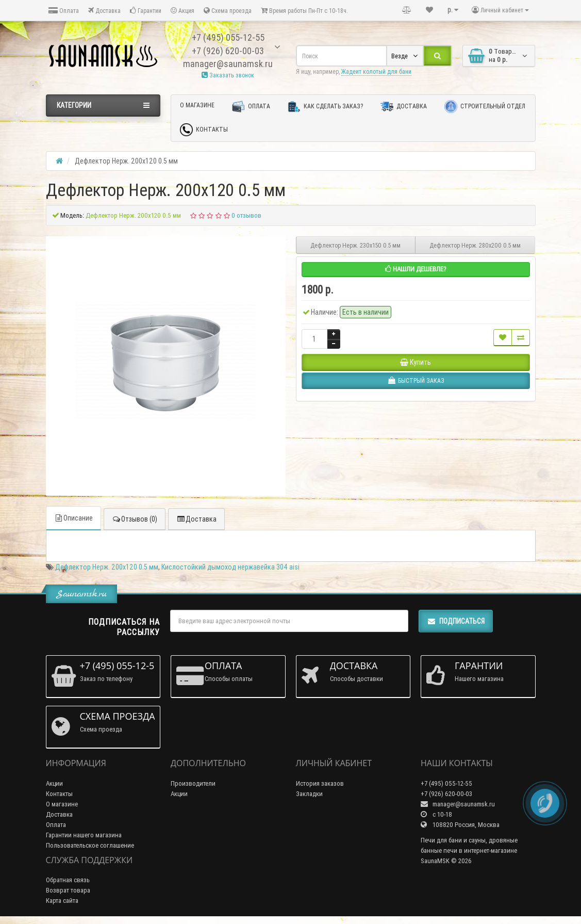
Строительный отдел (485, 107)
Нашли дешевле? (416, 269)
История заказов (320, 783)
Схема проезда (228, 11)
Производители (193, 783)
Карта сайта (62, 901)
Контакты (204, 130)
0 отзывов (246, 215)
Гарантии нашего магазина (84, 835)
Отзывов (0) (135, 519)
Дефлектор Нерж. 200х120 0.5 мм (107, 567)
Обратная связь (68, 880)
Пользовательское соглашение (90, 845)
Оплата (64, 11)
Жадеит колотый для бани (376, 71)
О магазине (197, 105)
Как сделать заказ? (325, 107)
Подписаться (456, 621)
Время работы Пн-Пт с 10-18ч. (304, 11)
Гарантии (146, 11)
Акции (54, 783)
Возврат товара (68, 890)
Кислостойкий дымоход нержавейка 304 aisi (230, 567)
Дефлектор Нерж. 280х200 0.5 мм (475, 245)
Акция (182, 11)
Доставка (104, 11)
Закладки (309, 794)
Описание (73, 518)
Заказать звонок (228, 75)
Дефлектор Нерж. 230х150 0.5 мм (355, 245)
